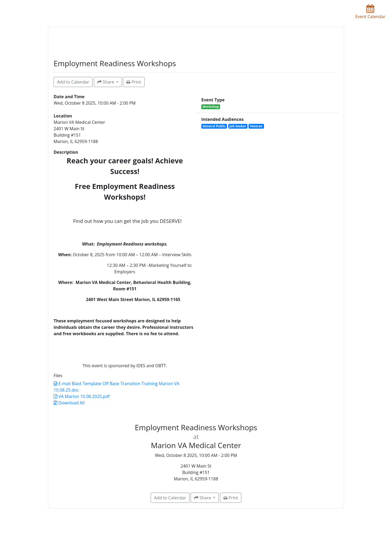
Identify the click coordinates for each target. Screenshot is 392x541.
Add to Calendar (73, 82)
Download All (69, 403)
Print (134, 82)
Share (106, 82)
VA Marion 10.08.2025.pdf (82, 396)
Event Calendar (370, 12)
